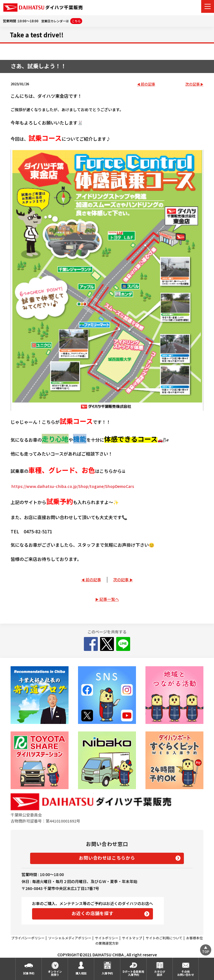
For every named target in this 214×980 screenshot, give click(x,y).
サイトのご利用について (164, 938)
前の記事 (148, 84)
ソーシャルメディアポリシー (70, 938)
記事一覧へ (109, 599)
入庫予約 (107, 973)
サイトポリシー (107, 938)
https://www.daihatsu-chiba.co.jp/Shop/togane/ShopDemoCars (73, 486)
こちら (76, 21)
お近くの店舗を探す (93, 913)
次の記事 (193, 84)
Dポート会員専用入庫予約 (133, 973)
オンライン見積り (55, 973)
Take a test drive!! (37, 35)
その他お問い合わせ (186, 973)
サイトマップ (132, 938)
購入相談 (81, 973)
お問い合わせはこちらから (107, 858)
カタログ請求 (160, 973)
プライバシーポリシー (28, 938)
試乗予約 (29, 973)
